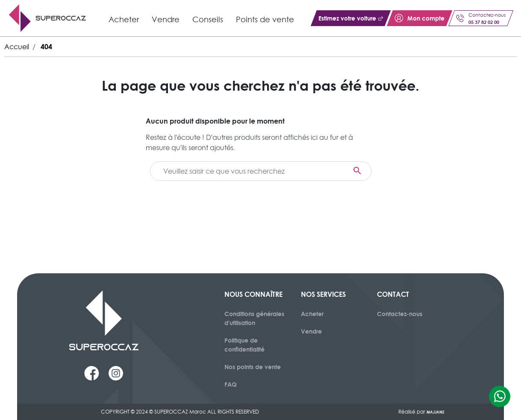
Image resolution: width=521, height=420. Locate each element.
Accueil (17, 47)
